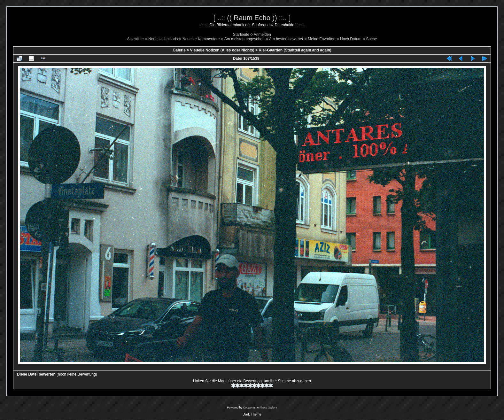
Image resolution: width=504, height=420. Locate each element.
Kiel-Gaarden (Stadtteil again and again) (295, 50)
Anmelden (262, 35)
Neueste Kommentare (201, 39)
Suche (371, 39)
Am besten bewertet (286, 39)
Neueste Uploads (163, 39)
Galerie (179, 50)
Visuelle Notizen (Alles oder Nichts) (222, 50)
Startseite (241, 35)
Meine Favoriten (322, 39)
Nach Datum (351, 39)
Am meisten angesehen (244, 39)
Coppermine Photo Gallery (260, 408)
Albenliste (136, 39)
